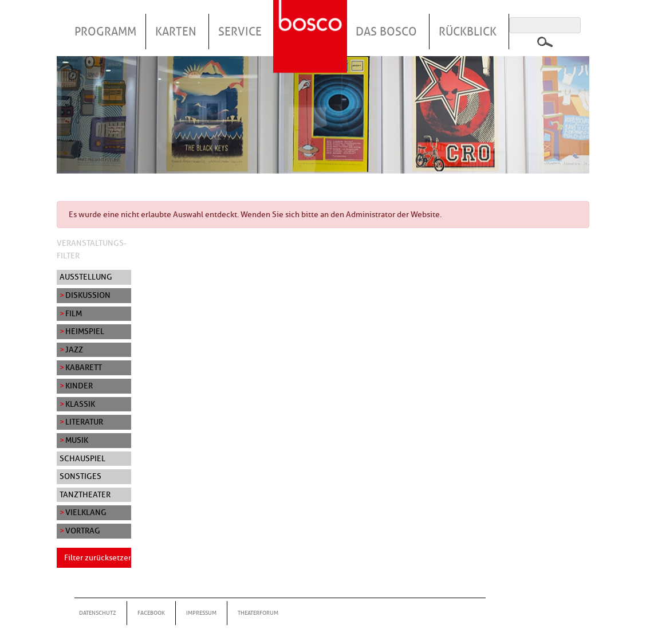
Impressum (201, 613)
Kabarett (84, 367)
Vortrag (83, 531)
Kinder (79, 386)
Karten (176, 32)
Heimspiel (85, 331)
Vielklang (86, 512)
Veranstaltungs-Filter (92, 249)
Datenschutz (98, 613)
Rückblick (468, 32)
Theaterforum (258, 613)
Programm (105, 32)
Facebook (151, 613)
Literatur (84, 422)
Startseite (312, 22)
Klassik (80, 404)
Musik (77, 440)
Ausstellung (86, 277)
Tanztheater (85, 494)
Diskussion (88, 295)
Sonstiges (80, 476)
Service (240, 32)
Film (74, 313)
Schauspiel (82, 458)
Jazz (74, 350)
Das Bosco (386, 32)
